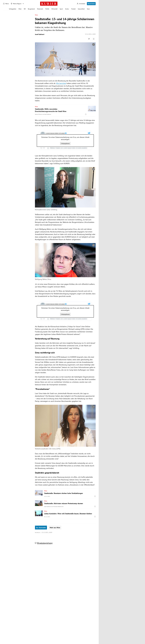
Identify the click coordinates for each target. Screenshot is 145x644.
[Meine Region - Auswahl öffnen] (23, 4)
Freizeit (73, 9)
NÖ (25, 9)
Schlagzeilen (13, 9)
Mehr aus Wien (55, 528)
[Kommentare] (89, 39)
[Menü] (6, 4)
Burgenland (31, 9)
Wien (20, 9)
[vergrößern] (94, 44)
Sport (61, 9)
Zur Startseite (41, 528)
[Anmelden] (81, 4)
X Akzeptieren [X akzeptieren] (65, 144)
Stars (88, 9)
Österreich (40, 9)
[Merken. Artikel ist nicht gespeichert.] (94, 39)
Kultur (67, 9)
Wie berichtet (61, 83)
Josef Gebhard (40, 34)
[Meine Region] (16, 4)
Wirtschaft (54, 9)
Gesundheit (81, 9)
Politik (47, 9)
